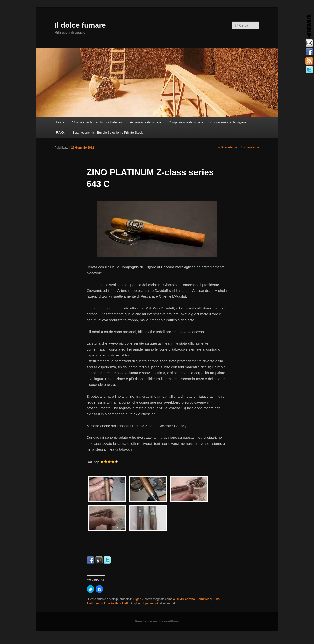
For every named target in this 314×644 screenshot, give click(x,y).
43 (182, 599)
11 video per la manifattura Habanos (97, 122)
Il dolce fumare (80, 25)
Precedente (227, 147)
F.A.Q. (60, 133)
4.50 (176, 599)
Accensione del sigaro (145, 122)
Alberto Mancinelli (117, 603)
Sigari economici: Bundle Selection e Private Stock (107, 133)
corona (190, 599)
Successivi (250, 147)
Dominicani (204, 599)
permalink (152, 603)
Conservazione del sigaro (228, 122)
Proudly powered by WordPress (157, 621)
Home (60, 122)
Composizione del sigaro (185, 122)
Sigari (137, 599)
